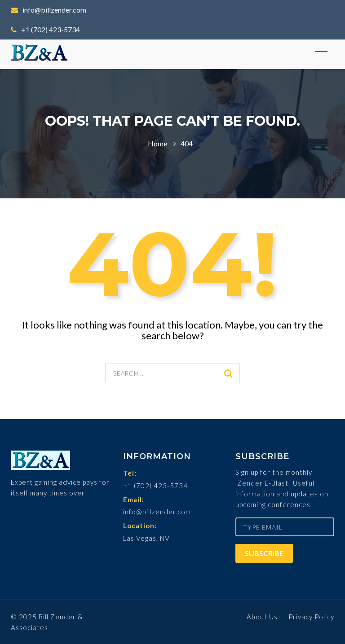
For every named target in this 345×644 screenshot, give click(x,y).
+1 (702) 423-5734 (45, 29)
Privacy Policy (311, 617)
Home (157, 143)
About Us (262, 617)
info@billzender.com (49, 10)
